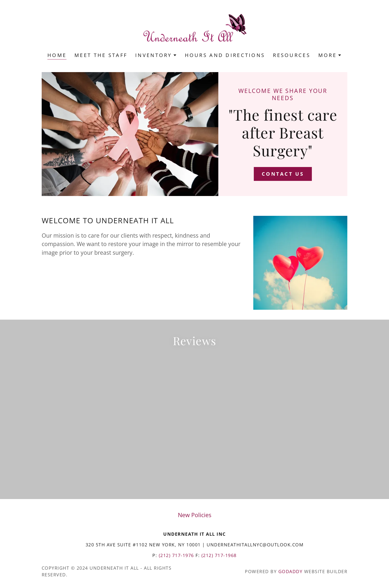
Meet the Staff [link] (101, 55)
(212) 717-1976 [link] (176, 555)
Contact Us (283, 174)
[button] (156, 55)
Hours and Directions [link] (225, 55)
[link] (194, 29)
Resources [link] (292, 55)
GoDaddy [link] (290, 571)
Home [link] (57, 55)
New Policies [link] (195, 515)
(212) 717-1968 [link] (219, 555)
